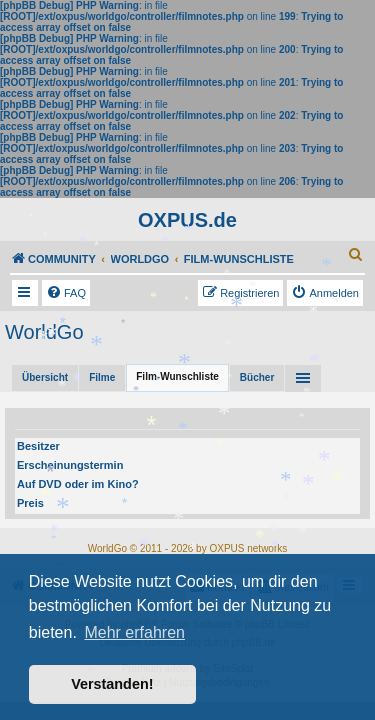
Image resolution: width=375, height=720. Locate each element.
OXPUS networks (248, 548)
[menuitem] (356, 254)
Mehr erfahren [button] (134, 632)
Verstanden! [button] (112, 684)
